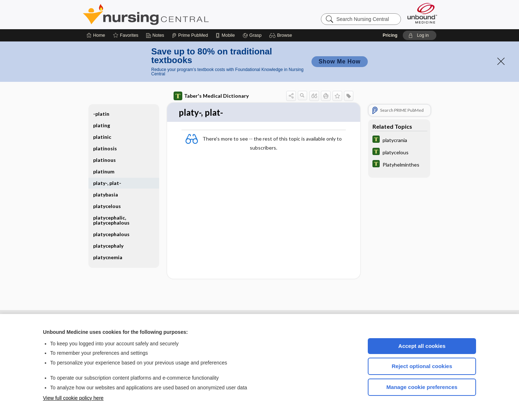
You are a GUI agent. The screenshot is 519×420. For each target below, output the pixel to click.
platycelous (107, 206)
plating (102, 125)
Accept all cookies (422, 346)
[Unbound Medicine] (422, 13)
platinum (104, 171)
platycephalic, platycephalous (111, 220)
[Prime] (190, 35)
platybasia (106, 194)
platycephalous (111, 234)
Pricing (390, 35)
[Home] (96, 35)
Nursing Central (173, 14)
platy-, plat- (107, 183)
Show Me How (340, 61)
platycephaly (108, 246)
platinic (102, 137)
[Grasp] (252, 35)
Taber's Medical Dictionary (211, 96)
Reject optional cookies (422, 366)
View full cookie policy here (73, 398)
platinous (104, 160)
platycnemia (108, 257)
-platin (101, 114)
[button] (282, 35)
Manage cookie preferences (422, 387)
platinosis (105, 148)
